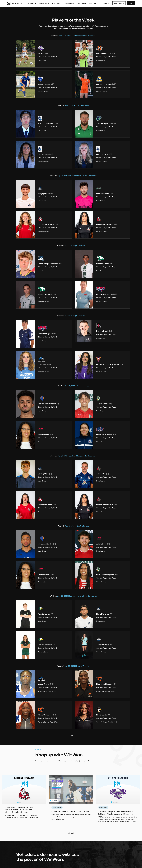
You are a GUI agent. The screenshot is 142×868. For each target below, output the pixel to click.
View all (71, 833)
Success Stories (69, 3)
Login (131, 3)
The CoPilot (56, 3)
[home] (15, 3)
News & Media (44, 3)
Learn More (119, 3)
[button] (32, 3)
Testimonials (82, 3)
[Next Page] (73, 736)
